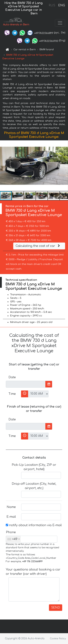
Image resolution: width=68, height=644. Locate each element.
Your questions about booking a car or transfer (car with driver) (33, 572)
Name (11, 507)
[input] (26, 384)
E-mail (11, 517)
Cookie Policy (58, 639)
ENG (61, 5)
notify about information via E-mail (34, 525)
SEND (56, 608)
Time (12, 394)
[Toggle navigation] (60, 23)
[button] (65, 166)
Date (12, 377)
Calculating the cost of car (38, 246)
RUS (52, 5)
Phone (11, 532)
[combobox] (13, 539)
